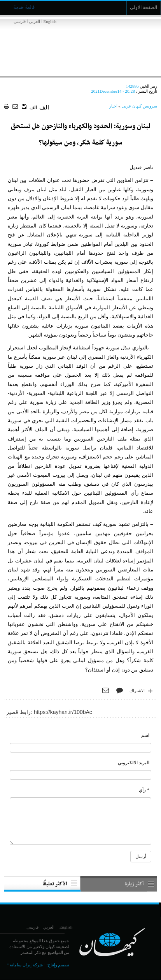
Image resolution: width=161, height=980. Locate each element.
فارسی (20, 21)
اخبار (113, 106)
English (50, 21)
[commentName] (80, 748)
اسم (145, 735)
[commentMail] (80, 775)
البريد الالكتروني (134, 763)
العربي (34, 21)
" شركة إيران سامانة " (26, 965)
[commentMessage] (80, 821)
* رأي (144, 790)
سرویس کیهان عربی (140, 106)
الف (33, 108)
